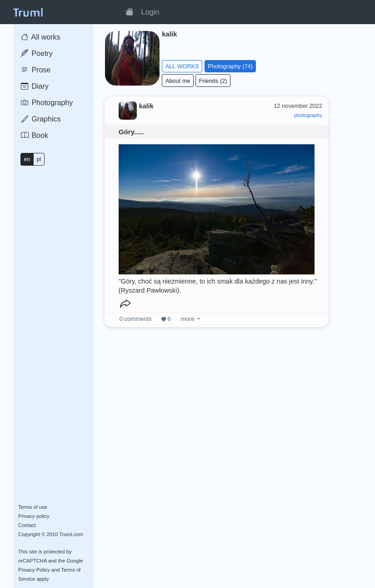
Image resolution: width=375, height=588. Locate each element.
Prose (36, 70)
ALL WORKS (182, 66)
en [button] (27, 159)
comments (136, 319)
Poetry (37, 53)
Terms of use (33, 507)
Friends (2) (213, 81)
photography (308, 115)
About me (178, 81)
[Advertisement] (217, 431)
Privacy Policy (34, 570)
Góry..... (131, 132)
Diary (35, 86)
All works (41, 37)
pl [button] (39, 159)
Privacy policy (34, 516)
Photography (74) (230, 66)
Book (35, 135)
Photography (47, 103)
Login (150, 12)
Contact (27, 525)
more (187, 319)
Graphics (41, 119)
